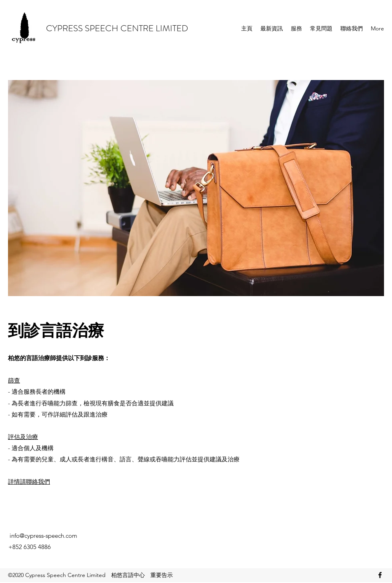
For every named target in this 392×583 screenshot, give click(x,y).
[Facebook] (380, 575)
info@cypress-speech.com (43, 536)
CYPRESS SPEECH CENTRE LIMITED (117, 28)
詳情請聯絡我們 (29, 482)
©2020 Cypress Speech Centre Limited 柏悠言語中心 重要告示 (90, 575)
